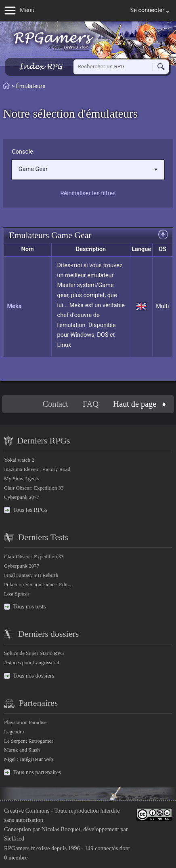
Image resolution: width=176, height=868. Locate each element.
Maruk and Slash (22, 750)
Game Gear (88, 169)
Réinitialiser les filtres (88, 193)
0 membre (16, 857)
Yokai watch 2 (19, 460)
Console (22, 152)
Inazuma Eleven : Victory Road (37, 469)
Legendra (14, 732)
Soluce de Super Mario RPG (34, 653)
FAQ (91, 404)
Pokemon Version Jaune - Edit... (38, 584)
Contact (56, 404)
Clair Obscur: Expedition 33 (34, 488)
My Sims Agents (22, 478)
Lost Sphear (17, 594)
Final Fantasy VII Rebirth (31, 575)
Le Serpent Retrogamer (29, 741)
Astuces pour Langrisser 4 (32, 662)
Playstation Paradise (25, 722)
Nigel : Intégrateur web (28, 759)
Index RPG (41, 67)
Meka (14, 306)
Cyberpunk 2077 (22, 497)
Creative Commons (27, 811)
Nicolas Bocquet (61, 829)
